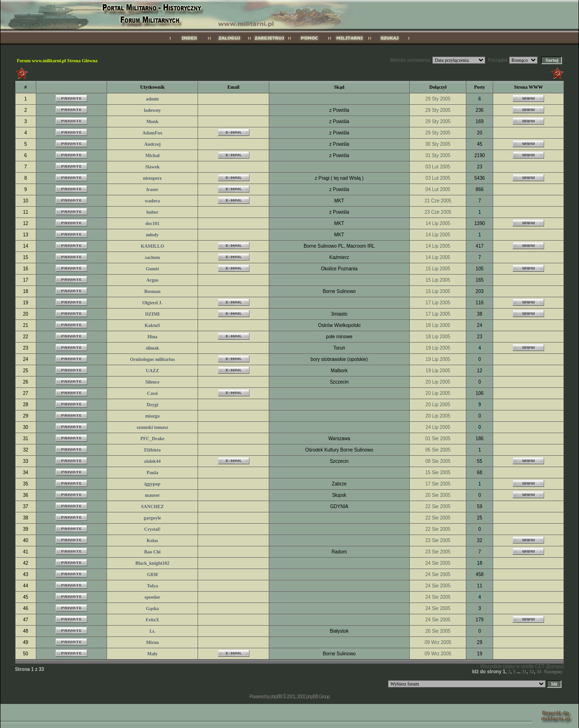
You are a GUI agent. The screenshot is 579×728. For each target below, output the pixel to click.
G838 (153, 574)
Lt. (153, 631)
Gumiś (152, 269)
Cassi (153, 393)
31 (524, 672)
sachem (152, 257)
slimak (152, 348)
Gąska (153, 608)
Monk (152, 121)
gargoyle (153, 518)
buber (152, 212)
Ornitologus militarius (153, 359)
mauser (152, 495)
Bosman (152, 291)
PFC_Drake (153, 439)
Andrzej (153, 144)
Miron (153, 642)
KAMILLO (152, 246)
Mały (152, 654)
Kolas (152, 540)
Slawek (153, 167)
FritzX (152, 620)
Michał (152, 155)
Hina (153, 337)
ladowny (152, 110)
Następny (554, 672)
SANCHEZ (152, 506)
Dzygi (152, 405)
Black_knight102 (152, 563)
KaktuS (153, 325)
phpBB (276, 697)
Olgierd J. (153, 303)
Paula (152, 473)
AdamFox (152, 133)
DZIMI (153, 314)
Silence (152, 382)
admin (153, 99)
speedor (153, 597)
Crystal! (153, 529)
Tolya (152, 586)
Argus (152, 280)
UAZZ (152, 371)
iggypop (152, 484)
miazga (153, 416)
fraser (152, 189)
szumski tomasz (153, 427)
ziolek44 (153, 461)
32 (531, 672)
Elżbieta (153, 450)
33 (539, 672)
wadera (152, 201)
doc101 (152, 223)
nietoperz (152, 178)
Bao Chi (153, 552)
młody (153, 235)
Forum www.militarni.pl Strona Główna (57, 61)
